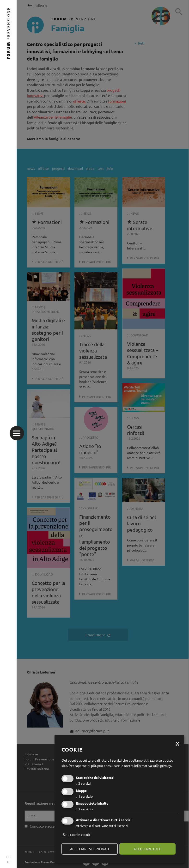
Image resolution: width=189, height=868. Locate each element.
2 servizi (83, 783)
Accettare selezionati (90, 849)
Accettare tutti (148, 849)
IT (9, 862)
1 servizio (84, 796)
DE (8, 857)
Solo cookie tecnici (77, 834)
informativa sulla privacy (153, 765)
